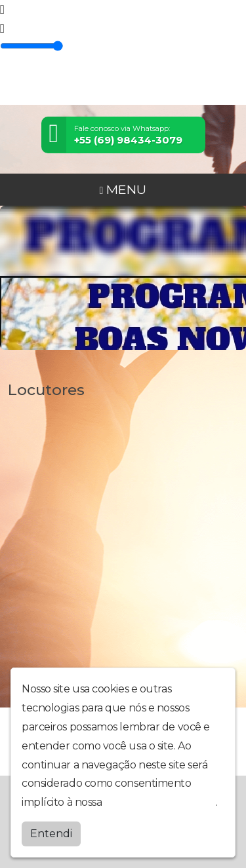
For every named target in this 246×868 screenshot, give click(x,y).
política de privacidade (160, 802)
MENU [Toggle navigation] (123, 189)
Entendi (51, 834)
